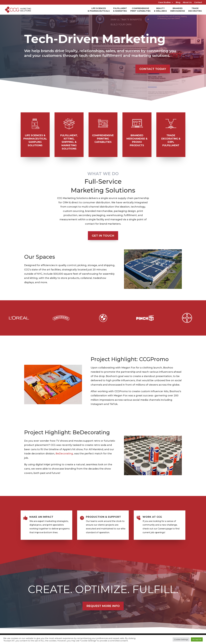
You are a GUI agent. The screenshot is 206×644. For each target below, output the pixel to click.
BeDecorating (64, 454)
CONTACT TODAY (153, 69)
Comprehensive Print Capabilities (140, 10)
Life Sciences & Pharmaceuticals (99, 10)
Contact (198, 3)
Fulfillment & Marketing (120, 10)
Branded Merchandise (178, 10)
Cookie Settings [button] (181, 639)
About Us (187, 3)
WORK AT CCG (152, 517)
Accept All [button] (197, 639)
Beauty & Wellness (160, 10)
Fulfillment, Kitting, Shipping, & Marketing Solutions (69, 142)
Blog (178, 3)
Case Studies (164, 3)
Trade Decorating (195, 10)
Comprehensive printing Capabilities (103, 139)
